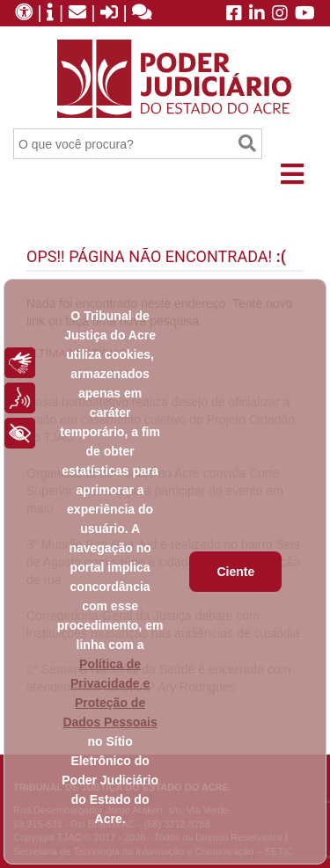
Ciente (235, 572)
